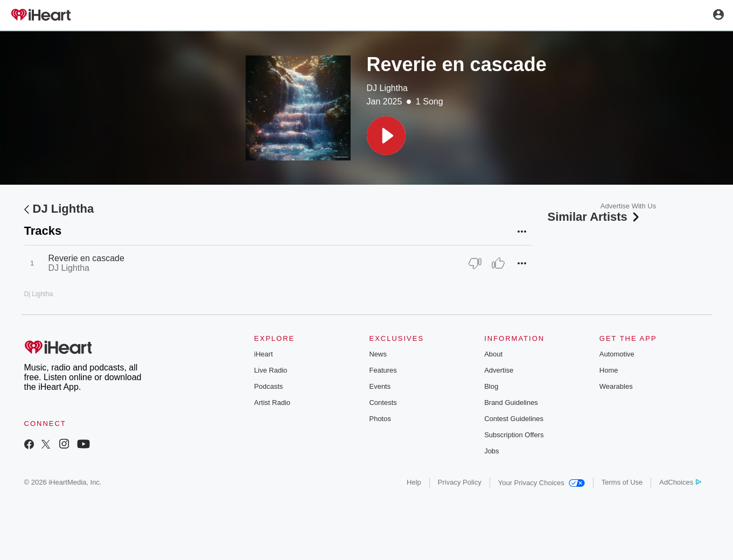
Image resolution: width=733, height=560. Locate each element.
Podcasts (268, 386)
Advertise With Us (628, 206)
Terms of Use (622, 482)
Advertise (499, 370)
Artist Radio (272, 402)
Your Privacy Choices (542, 483)
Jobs (491, 451)
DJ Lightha (388, 88)
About (493, 354)
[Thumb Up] (498, 263)
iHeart (264, 354)
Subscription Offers (514, 435)
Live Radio (271, 370)
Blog (491, 386)
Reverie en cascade (86, 258)
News (378, 354)
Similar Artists (595, 217)
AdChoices (680, 482)
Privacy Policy (460, 482)
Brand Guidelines (511, 402)
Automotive (617, 354)
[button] (386, 136)
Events (380, 386)
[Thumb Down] (475, 263)
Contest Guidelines (514, 419)
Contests (383, 402)
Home (609, 370)
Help (414, 482)
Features (383, 370)
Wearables (616, 386)
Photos (380, 419)
